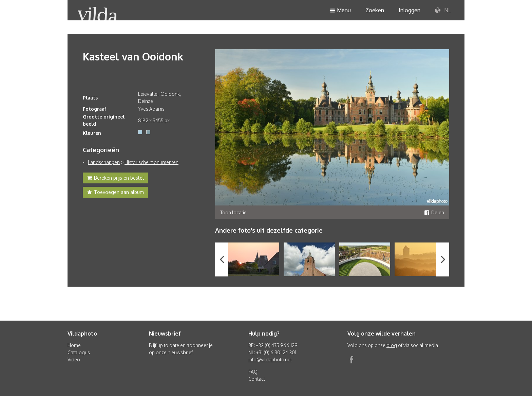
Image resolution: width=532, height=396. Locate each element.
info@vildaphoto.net (270, 359)
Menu (340, 11)
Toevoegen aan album (115, 193)
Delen (434, 212)
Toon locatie (233, 212)
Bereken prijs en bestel (115, 179)
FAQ (253, 372)
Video (74, 359)
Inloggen (410, 10)
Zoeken (375, 10)
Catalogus (79, 352)
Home (74, 345)
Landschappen (104, 162)
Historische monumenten (151, 162)
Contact (257, 379)
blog (392, 345)
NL (443, 11)
